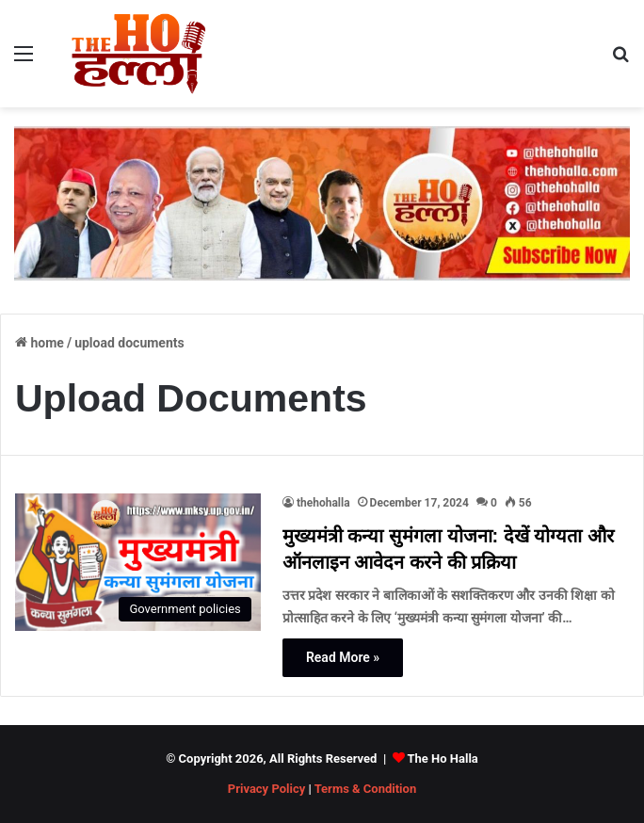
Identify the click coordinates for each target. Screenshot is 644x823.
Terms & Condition (366, 789)
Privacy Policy (266, 789)
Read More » (343, 657)
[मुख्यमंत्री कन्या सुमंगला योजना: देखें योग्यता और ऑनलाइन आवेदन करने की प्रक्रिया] (138, 563)
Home (40, 343)
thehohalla (323, 503)
